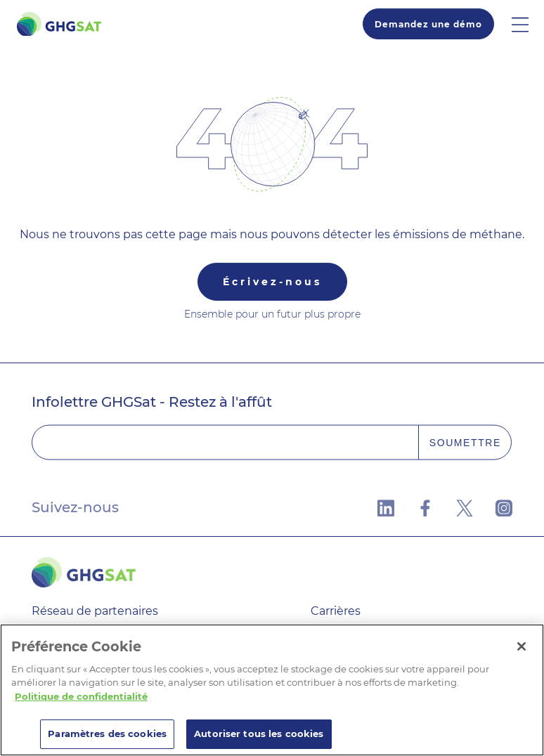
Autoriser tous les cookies (259, 734)
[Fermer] (522, 646)
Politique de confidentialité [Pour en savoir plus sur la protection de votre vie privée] (81, 696)
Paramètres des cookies (107, 734)
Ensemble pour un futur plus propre (272, 314)
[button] (528, 24)
